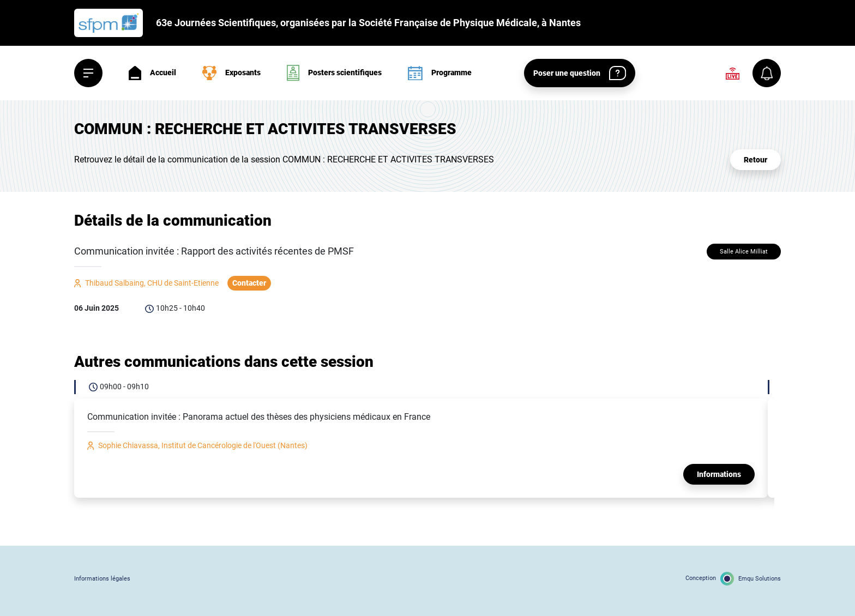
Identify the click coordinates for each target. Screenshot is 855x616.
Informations (719, 474)
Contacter (249, 283)
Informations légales (102, 579)
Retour (755, 160)
